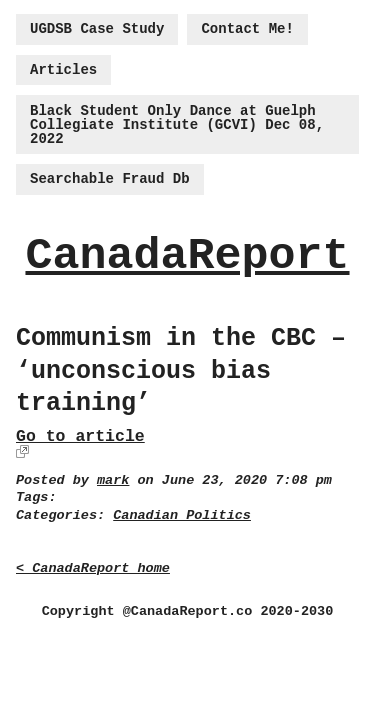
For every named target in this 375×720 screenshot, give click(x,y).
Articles (63, 70)
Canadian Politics (182, 515)
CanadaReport (187, 256)
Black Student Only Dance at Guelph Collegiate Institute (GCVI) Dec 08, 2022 (177, 125)
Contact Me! (247, 29)
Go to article (80, 436)
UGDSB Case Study (97, 29)
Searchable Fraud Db (110, 179)
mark (113, 480)
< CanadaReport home (93, 568)
